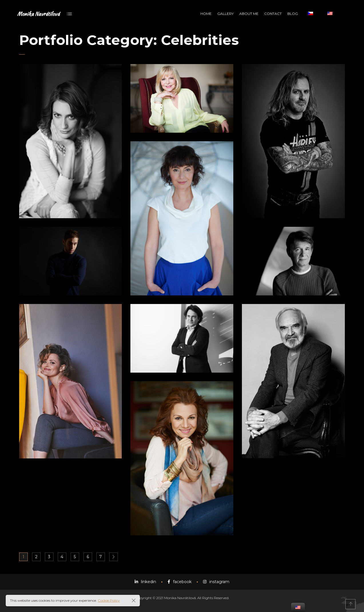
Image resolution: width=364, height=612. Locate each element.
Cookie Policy (109, 600)
